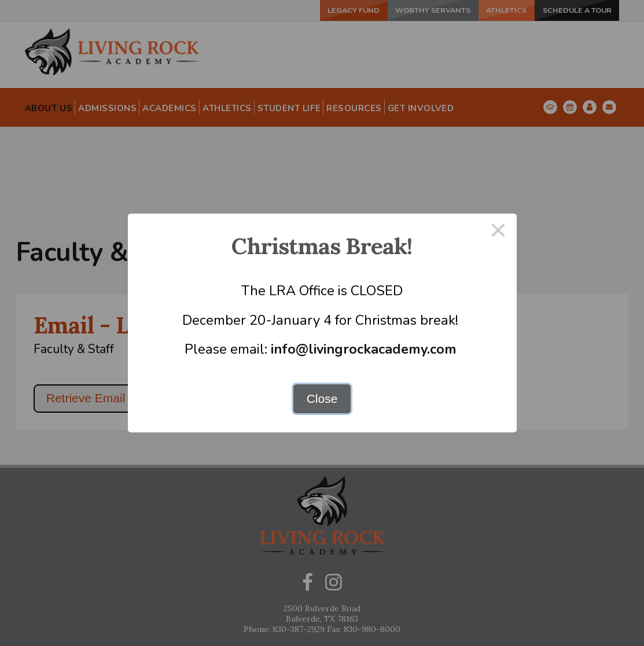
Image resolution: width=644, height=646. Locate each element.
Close (322, 399)
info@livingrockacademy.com (364, 349)
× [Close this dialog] (498, 232)
